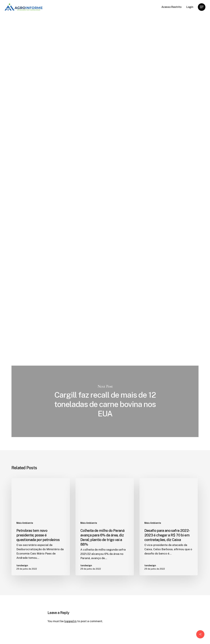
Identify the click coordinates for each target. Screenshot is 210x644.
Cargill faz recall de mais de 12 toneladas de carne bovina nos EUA (105, 401)
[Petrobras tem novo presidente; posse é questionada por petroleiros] (41, 527)
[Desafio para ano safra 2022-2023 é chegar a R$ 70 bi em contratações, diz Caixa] (169, 527)
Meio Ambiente (58, 29)
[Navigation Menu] (202, 7)
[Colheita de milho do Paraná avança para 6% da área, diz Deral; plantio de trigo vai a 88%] (105, 527)
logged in (70, 621)
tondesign (54, 87)
